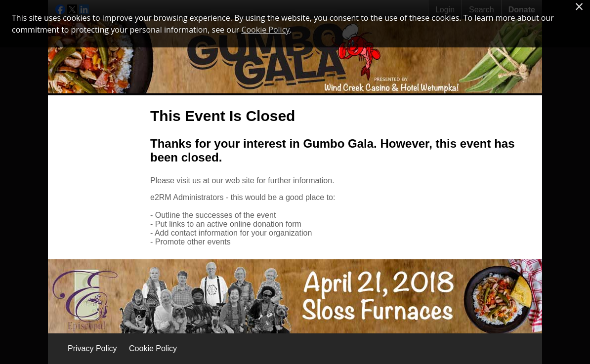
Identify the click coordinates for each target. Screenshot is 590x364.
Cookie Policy (153, 348)
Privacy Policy (92, 348)
